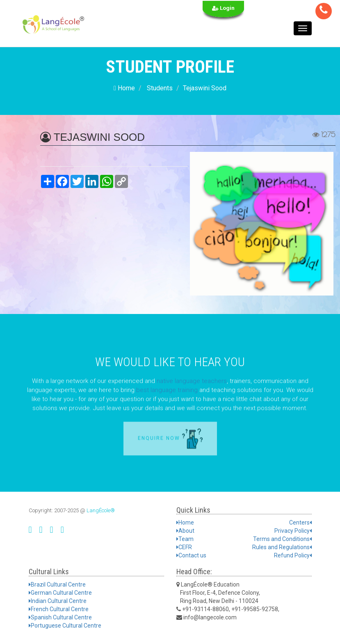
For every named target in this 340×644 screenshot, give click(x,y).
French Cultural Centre (59, 609)
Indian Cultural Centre (58, 601)
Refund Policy (293, 555)
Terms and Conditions (282, 539)
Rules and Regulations (282, 547)
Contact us (191, 555)
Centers (300, 523)
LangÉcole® (101, 510)
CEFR (184, 547)
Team (185, 539)
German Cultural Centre (60, 593)
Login (223, 8)
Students (160, 88)
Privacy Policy (293, 531)
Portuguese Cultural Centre (65, 626)
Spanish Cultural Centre (60, 617)
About (185, 531)
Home (124, 88)
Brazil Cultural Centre (57, 584)
